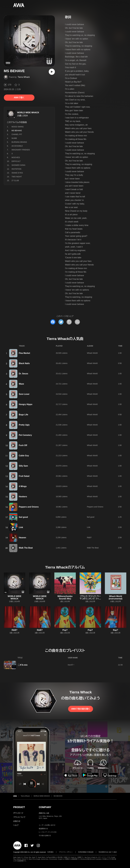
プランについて (19, 817)
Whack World (92, 353)
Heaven (23, 538)
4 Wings (23, 486)
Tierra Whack (24, 77)
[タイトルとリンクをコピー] (69, 322)
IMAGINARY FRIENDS (21, 150)
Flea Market (24, 353)
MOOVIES (16, 157)
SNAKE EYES (17, 173)
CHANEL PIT (17, 134)
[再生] (52, 72)
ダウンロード (18, 813)
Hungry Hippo (26, 404)
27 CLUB (15, 180)
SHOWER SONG (18, 165)
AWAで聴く (19, 98)
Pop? (65, 630)
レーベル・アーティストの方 (48, 832)
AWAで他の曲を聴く (81, 709)
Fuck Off (23, 445)
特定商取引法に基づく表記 (108, 852)
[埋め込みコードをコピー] (77, 322)
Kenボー (71, 665)
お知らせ (17, 821)
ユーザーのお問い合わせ (47, 825)
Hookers (23, 497)
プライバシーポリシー (66, 852)
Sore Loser (24, 394)
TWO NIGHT (17, 177)
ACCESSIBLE (17, 146)
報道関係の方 (43, 829)
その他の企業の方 (45, 836)
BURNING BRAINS (19, 142)
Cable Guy (24, 456)
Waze (21, 384)
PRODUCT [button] (19, 807)
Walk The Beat (26, 548)
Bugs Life (24, 415)
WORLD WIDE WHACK (28, 113)
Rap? (116, 630)
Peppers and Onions (29, 507)
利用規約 (51, 852)
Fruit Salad (24, 476)
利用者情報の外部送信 (86, 852)
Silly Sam (23, 466)
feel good (23, 517)
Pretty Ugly (24, 425)
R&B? (89, 538)
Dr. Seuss (24, 374)
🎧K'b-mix (23, 665)
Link (21, 527)
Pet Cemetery (25, 435)
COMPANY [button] (45, 807)
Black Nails (24, 363)
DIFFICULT (16, 161)
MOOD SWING (18, 127)
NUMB (14, 138)
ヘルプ (16, 825)
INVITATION (16, 169)
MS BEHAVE (58, 796)
